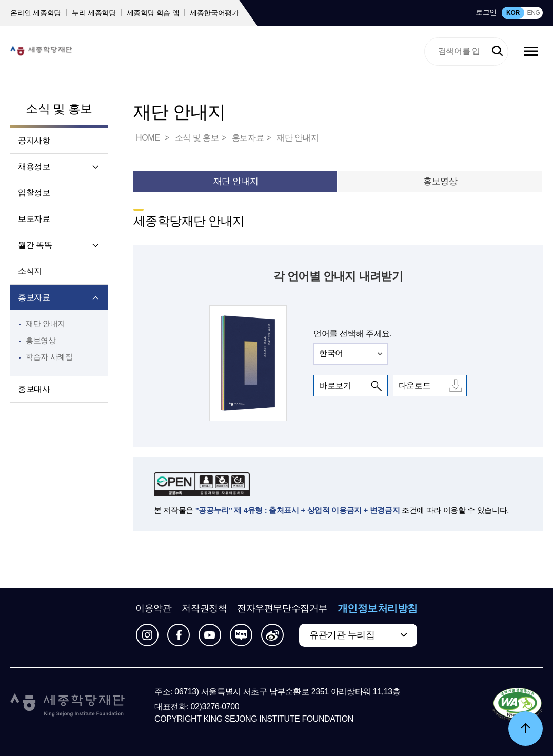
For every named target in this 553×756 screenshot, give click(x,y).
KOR (513, 13)
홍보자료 (34, 297)
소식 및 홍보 (59, 108)
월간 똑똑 (35, 245)
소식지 (30, 271)
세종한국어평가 (214, 13)
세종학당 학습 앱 (153, 13)
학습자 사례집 (49, 357)
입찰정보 (34, 193)
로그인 (486, 12)
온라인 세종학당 (36, 13)
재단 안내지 (45, 323)
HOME (149, 138)
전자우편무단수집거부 (282, 608)
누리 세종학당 (94, 13)
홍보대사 (34, 389)
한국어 (331, 353)
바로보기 (335, 385)
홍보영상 (41, 340)
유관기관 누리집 (342, 635)
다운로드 (414, 385)
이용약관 (153, 608)
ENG (533, 13)
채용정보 (34, 166)
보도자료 (34, 219)
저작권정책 (204, 608)
